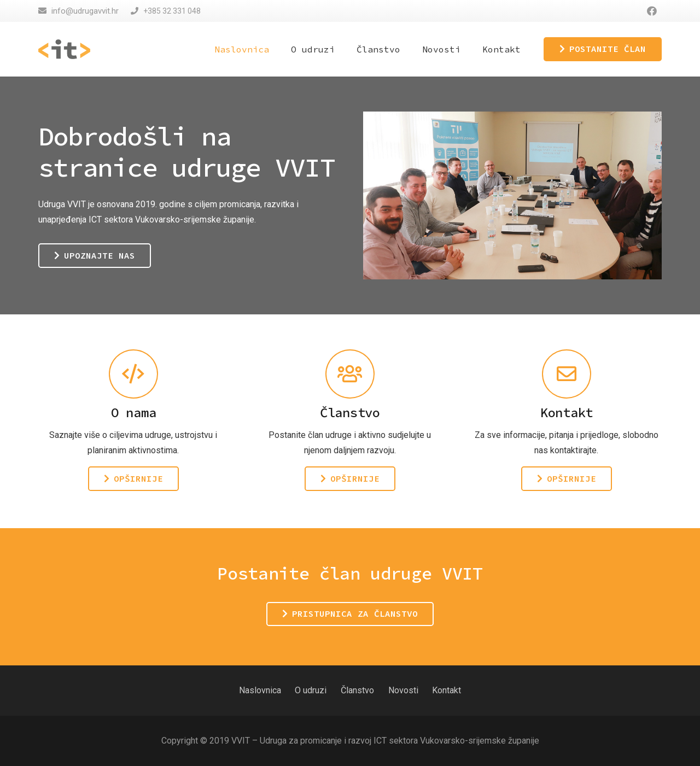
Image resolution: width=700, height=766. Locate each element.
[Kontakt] (567, 374)
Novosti (403, 690)
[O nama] (133, 374)
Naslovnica (260, 690)
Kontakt (447, 690)
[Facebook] (652, 11)
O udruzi (311, 690)
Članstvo (357, 690)
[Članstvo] (350, 374)
